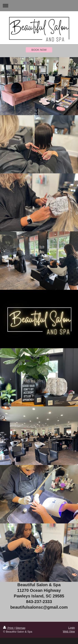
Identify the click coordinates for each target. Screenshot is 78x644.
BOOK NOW (39, 50)
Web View (69, 631)
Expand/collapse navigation (39, 6)
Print (9, 628)
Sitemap (20, 628)
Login (72, 628)
